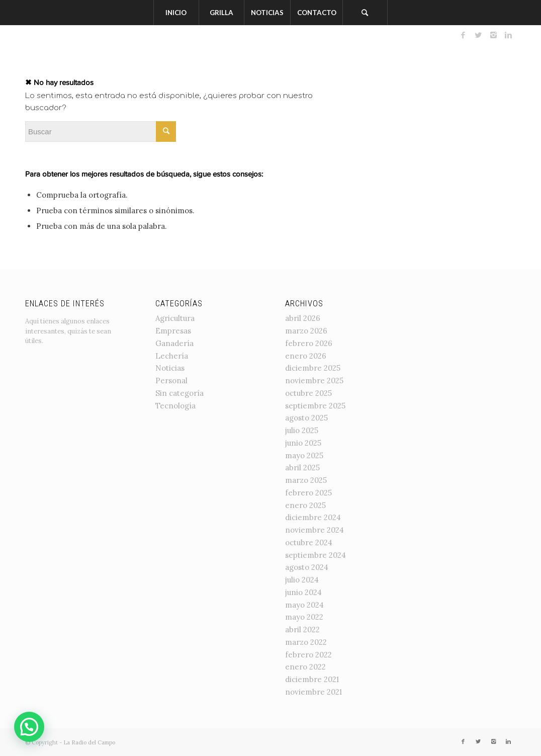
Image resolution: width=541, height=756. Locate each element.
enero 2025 (305, 505)
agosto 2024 (307, 567)
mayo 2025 (304, 455)
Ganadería (174, 343)
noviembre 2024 (314, 530)
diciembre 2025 (313, 368)
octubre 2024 (309, 542)
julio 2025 (302, 430)
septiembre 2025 (315, 406)
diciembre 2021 (312, 679)
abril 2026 (303, 318)
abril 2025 (302, 468)
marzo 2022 (306, 642)
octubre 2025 (308, 393)
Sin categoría (179, 393)
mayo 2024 (304, 605)
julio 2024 (302, 580)
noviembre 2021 (313, 692)
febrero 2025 (308, 493)
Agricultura (175, 318)
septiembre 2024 (315, 555)
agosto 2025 (306, 418)
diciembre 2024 (313, 517)
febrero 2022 (308, 655)
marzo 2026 (306, 331)
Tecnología (175, 406)
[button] (29, 727)
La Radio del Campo (89, 742)
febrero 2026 (309, 343)
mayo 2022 (304, 617)
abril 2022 (302, 629)
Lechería (172, 356)
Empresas (173, 331)
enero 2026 (306, 356)
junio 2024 (303, 592)
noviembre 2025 (314, 381)
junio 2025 (303, 443)
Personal (171, 381)
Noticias (170, 368)
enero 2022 (305, 667)
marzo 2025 (306, 480)
